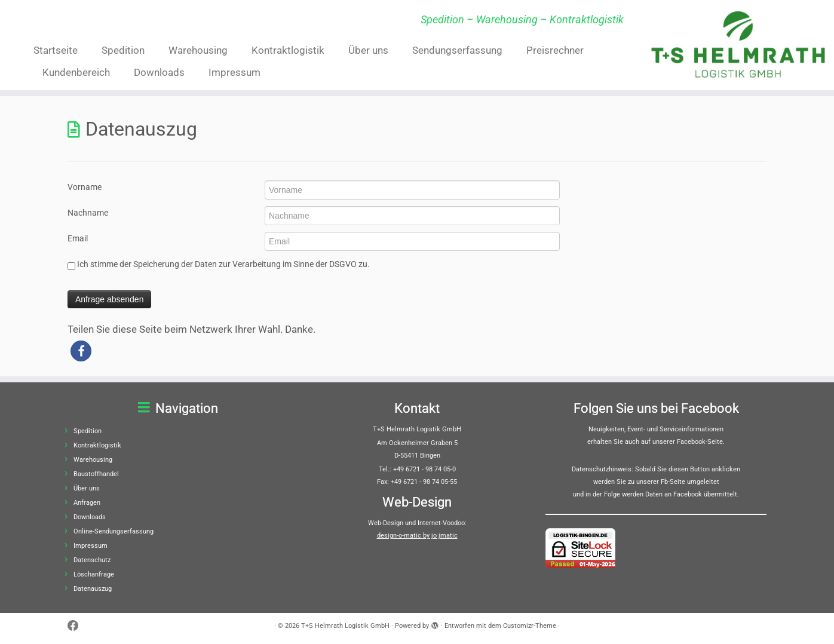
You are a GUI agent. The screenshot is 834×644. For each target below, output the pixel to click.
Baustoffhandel (96, 474)
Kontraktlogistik (288, 50)
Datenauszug (93, 589)
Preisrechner (555, 50)
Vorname (85, 187)
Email (78, 238)
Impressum (234, 72)
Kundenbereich (76, 72)
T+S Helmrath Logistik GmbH (345, 626)
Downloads (159, 72)
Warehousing (198, 50)
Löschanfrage (94, 574)
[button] (81, 351)
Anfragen (87, 503)
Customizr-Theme (530, 626)
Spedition (123, 50)
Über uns (368, 50)
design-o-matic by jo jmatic (417, 536)
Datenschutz (92, 560)
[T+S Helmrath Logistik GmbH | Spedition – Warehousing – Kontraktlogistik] (738, 45)
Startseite (56, 50)
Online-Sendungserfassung (114, 531)
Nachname (88, 213)
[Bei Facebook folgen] (77, 626)
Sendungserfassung (457, 50)
